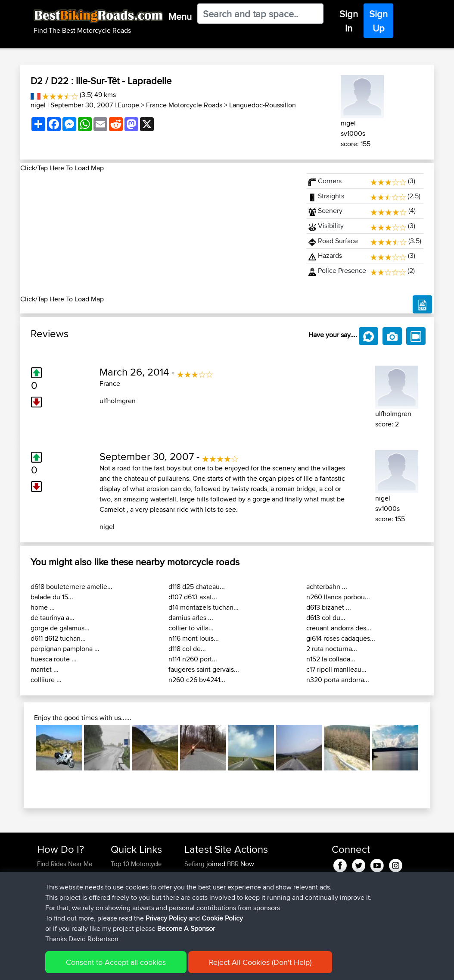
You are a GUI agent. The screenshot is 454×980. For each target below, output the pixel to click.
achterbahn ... (327, 587)
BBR (233, 864)
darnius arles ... (191, 618)
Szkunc (195, 874)
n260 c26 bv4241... (197, 680)
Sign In (349, 21)
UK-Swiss (275, 895)
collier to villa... (191, 628)
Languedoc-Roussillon (263, 105)
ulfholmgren (118, 401)
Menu (180, 16)
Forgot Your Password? (54, 900)
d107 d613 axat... (193, 597)
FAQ (43, 926)
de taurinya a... (53, 618)
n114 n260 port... (193, 659)
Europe (128, 105)
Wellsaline (199, 885)
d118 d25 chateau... (197, 587)
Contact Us (126, 916)
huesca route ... (54, 659)
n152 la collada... (331, 659)
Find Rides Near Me (65, 864)
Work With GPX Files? (67, 885)
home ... (43, 607)
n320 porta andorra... (338, 680)
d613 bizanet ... (329, 607)
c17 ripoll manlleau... (336, 669)
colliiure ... (46, 680)
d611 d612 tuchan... (58, 638)
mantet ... (45, 669)
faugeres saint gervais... (204, 669)
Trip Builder (127, 895)
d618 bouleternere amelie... (72, 587)
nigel (38, 105)
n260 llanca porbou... (338, 597)
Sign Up (378, 21)
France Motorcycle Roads (184, 105)
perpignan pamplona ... (65, 649)
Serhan (195, 926)
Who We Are (128, 905)
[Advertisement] (158, 234)
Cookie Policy (195, 967)
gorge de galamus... (60, 628)
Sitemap (117, 967)
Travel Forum (129, 885)
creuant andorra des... (339, 628)
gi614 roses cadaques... (341, 638)
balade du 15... (52, 597)
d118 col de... (187, 649)
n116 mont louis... (194, 638)
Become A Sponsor (64, 916)
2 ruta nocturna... (332, 649)
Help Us (122, 926)
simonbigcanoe (207, 895)
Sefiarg (195, 864)
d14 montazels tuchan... (204, 607)
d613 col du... (326, 618)
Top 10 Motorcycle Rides (136, 869)
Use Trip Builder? (61, 874)
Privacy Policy (152, 967)
